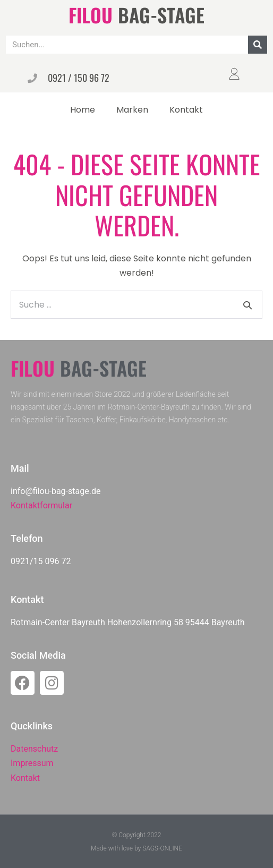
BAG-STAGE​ (161, 15)
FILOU (91, 15)
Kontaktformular (41, 505)
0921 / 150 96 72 (79, 78)
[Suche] (258, 45)
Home (83, 110)
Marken (132, 110)
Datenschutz (34, 749)
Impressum (32, 763)
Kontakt (186, 110)
